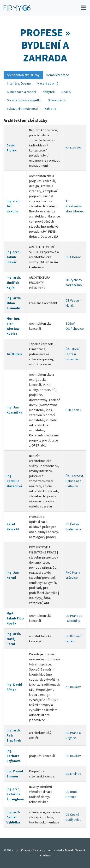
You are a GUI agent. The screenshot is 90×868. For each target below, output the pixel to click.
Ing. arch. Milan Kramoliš (14, 303)
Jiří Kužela (15, 354)
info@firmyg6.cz (27, 850)
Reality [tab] (66, 92)
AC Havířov (73, 687)
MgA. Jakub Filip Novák (15, 618)
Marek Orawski (76, 850)
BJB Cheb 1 (74, 410)
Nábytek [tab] (49, 92)
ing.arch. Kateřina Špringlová (15, 794)
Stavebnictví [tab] (57, 100)
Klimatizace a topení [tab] (21, 92)
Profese (42, 32)
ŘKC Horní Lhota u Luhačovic (72, 354)
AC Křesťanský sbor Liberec (75, 206)
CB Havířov (73, 756)
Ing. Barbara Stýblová (14, 756)
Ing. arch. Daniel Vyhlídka (14, 817)
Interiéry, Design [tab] (19, 83)
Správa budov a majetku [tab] (24, 100)
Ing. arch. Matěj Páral (14, 639)
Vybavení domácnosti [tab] (22, 109)
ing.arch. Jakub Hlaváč (13, 257)
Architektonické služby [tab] (23, 75)
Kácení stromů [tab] (48, 83)
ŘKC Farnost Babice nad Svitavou (74, 481)
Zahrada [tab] (50, 109)
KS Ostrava (74, 148)
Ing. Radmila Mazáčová (14, 481)
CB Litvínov (73, 774)
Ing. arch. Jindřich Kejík (14, 283)
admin (47, 855)
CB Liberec (73, 257)
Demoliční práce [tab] (58, 75)
